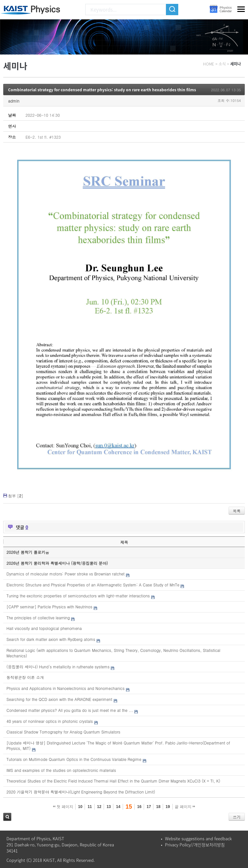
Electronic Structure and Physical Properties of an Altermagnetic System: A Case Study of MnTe (93, 585)
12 (99, 807)
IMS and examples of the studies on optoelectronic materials (61, 770)
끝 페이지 (185, 807)
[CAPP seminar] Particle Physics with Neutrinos (49, 607)
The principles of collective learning (38, 618)
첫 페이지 (63, 807)
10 (80, 807)
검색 (7, 817)
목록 (237, 511)
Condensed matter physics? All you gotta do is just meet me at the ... (70, 710)
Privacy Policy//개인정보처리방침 (195, 845)
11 (90, 807)
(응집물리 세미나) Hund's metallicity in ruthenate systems (58, 667)
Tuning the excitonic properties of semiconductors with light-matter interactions (78, 596)
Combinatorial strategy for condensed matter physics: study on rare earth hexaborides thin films (102, 90)
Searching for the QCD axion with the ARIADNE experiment (59, 699)
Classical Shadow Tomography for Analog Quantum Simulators (63, 732)
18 (158, 807)
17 (149, 807)
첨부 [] (16, 496)
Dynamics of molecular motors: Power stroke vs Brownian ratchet (66, 574)
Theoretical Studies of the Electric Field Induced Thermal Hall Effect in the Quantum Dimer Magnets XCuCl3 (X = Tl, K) (113, 781)
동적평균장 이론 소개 (25, 677)
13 (109, 807)
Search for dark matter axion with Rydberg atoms (51, 639)
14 (118, 807)
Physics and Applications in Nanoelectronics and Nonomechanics (66, 688)
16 (139, 807)
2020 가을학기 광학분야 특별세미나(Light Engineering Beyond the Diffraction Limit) (81, 792)
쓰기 (237, 817)
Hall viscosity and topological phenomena (44, 628)
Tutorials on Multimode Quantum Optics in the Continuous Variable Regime (74, 759)
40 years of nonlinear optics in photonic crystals (50, 721)
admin (14, 101)
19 (168, 807)
